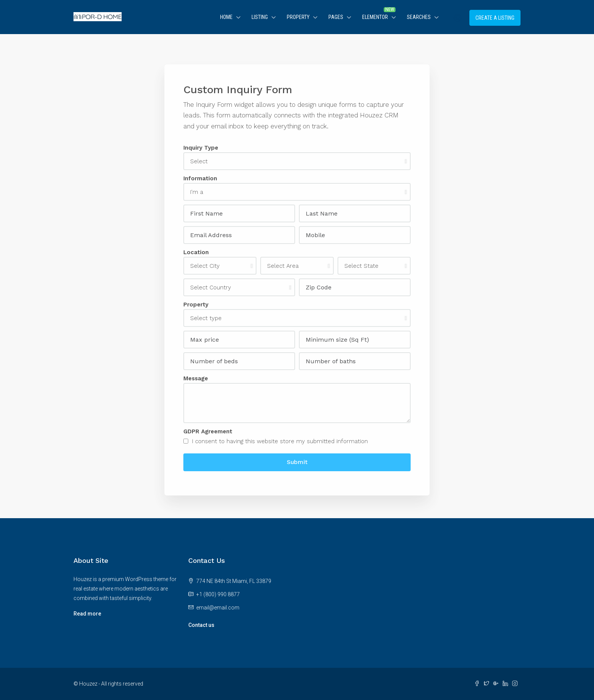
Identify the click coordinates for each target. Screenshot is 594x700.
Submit (297, 462)
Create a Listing (495, 18)
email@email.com (218, 608)
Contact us (201, 625)
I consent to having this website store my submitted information (276, 441)
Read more (87, 614)
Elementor (375, 17)
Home (226, 17)
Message (196, 378)
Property (298, 17)
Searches (419, 17)
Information (200, 178)
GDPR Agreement (208, 431)
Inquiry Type (201, 148)
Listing (260, 17)
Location (196, 252)
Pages (336, 17)
